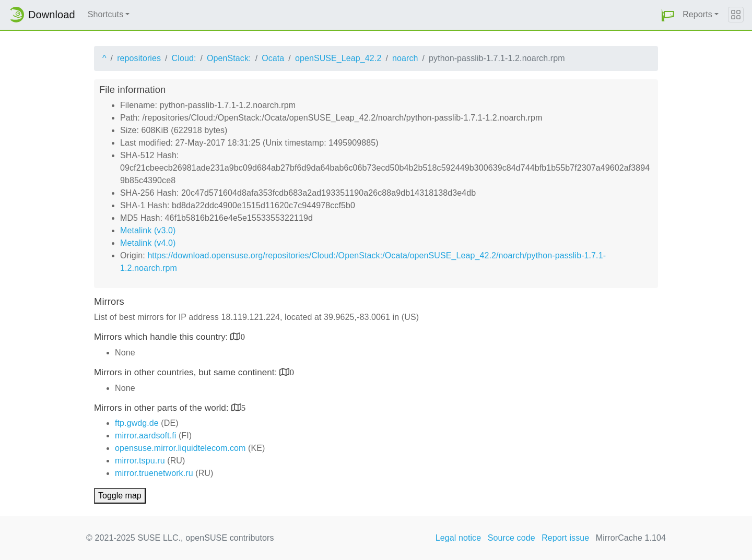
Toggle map (120, 496)
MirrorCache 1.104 (631, 538)
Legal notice (459, 538)
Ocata (273, 58)
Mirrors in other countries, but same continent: (187, 372)
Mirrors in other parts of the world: (163, 408)
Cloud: (184, 58)
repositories (139, 58)
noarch (405, 58)
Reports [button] (697, 14)
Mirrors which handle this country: (162, 337)
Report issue (565, 538)
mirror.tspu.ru (140, 461)
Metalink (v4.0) (148, 243)
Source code (512, 538)
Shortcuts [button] (106, 14)
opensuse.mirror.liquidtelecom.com (180, 448)
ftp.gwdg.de (137, 423)
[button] (668, 15)
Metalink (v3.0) (148, 230)
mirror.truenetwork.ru (154, 473)
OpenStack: (229, 58)
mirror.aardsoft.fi (145, 436)
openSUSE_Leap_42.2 (338, 58)
